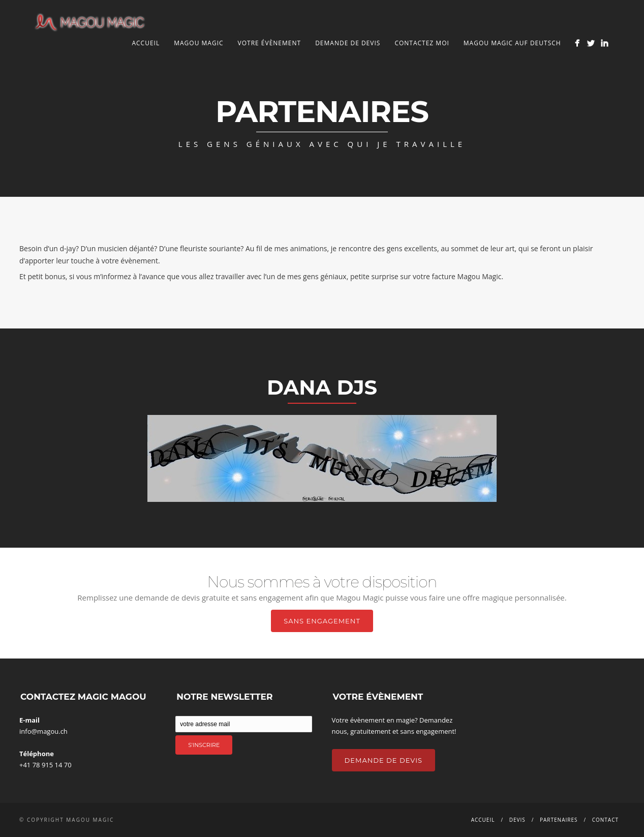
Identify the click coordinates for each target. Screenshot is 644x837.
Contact (605, 820)
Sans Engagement (322, 621)
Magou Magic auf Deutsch (512, 43)
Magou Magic (198, 43)
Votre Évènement (270, 43)
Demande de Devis (384, 760)
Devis (517, 820)
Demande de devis (348, 43)
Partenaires (559, 820)
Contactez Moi (422, 43)
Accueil (146, 43)
